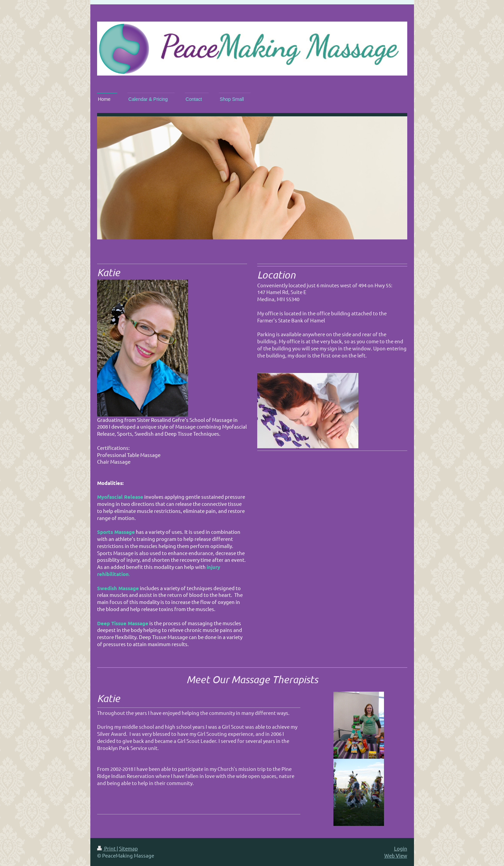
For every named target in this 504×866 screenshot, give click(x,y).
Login (401, 848)
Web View (396, 855)
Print (107, 848)
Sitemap (128, 848)
